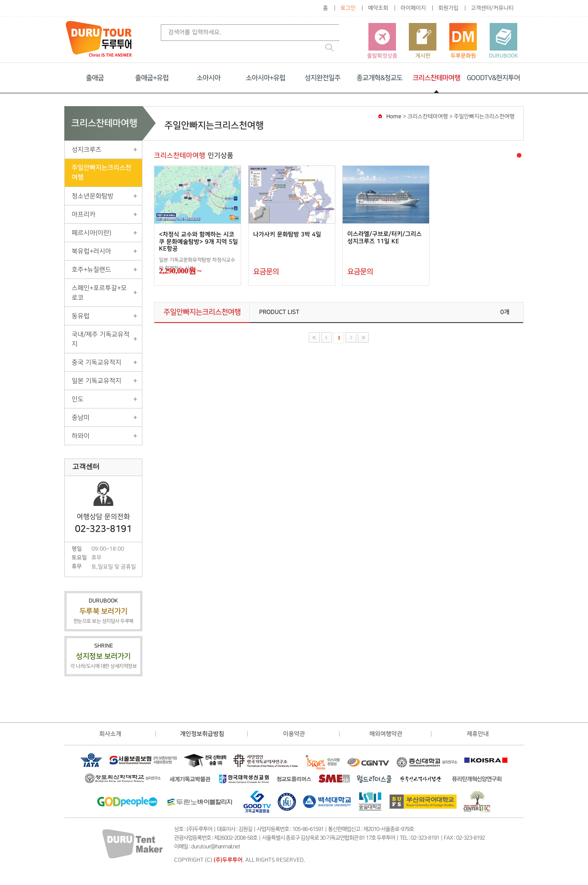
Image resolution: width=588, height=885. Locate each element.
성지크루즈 (87, 150)
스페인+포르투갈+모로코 (99, 293)
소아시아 (209, 78)
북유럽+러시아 (91, 251)
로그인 (348, 8)
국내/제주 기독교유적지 (101, 339)
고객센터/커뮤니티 (492, 8)
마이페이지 (413, 8)
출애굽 (95, 78)
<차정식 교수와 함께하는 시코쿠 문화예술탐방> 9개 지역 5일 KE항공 (198, 241)
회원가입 (448, 8)
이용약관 (294, 734)
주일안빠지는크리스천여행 (102, 173)
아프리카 (84, 214)
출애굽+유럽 (152, 78)
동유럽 (81, 316)
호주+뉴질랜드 (91, 269)
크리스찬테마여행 (436, 78)
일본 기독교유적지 (96, 381)
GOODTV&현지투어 (493, 78)
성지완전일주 (322, 78)
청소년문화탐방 (93, 196)
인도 (78, 399)
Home (394, 116)
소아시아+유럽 (266, 78)
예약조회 (378, 8)
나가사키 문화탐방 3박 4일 (287, 234)
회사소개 (110, 734)
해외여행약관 (386, 734)
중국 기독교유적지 (96, 362)
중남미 (81, 417)
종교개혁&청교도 (379, 78)
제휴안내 (478, 734)
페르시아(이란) (91, 233)
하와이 (81, 436)
